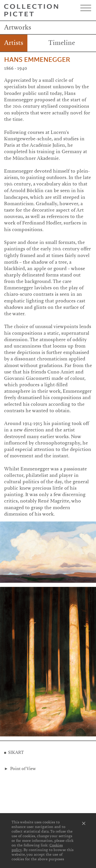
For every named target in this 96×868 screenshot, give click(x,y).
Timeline (62, 43)
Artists (14, 43)
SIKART (16, 752)
